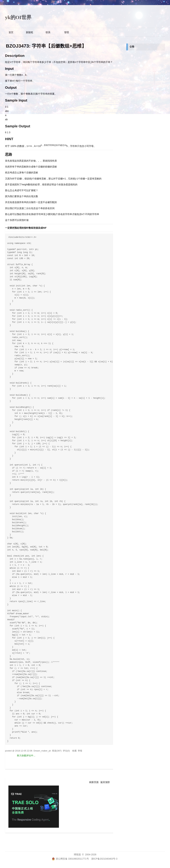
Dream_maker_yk (42, 751)
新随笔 (29, 32)
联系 (48, 32)
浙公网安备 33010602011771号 (70, 859)
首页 (11, 32)
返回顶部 (105, 782)
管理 (66, 32)
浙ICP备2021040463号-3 (104, 859)
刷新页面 (94, 782)
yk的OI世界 (18, 17)
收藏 (74, 751)
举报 (80, 751)
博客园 (77, 855)
